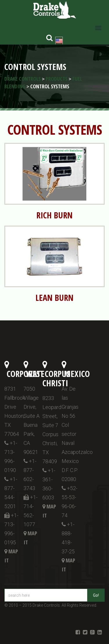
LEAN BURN (54, 298)
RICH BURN (54, 215)
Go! (96, 595)
